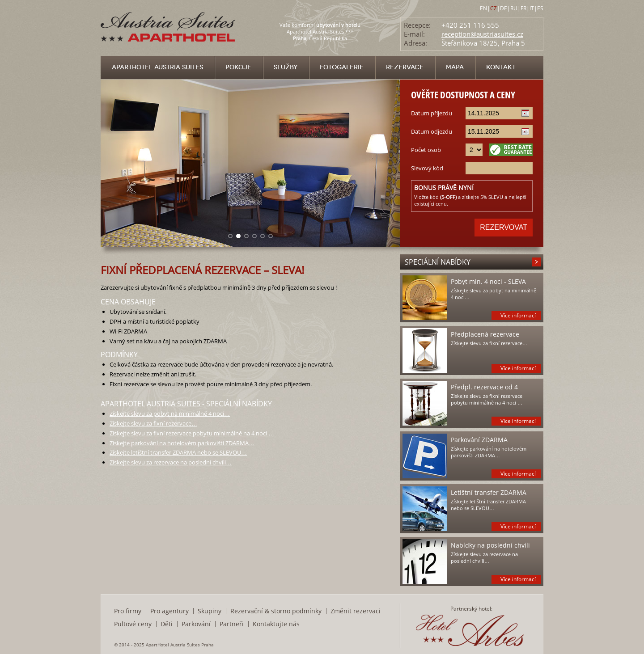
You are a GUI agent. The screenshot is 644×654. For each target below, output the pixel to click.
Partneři (232, 624)
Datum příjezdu (432, 113)
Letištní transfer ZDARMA (489, 492)
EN (483, 8)
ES (540, 8)
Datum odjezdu (432, 131)
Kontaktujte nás (276, 624)
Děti (167, 624)
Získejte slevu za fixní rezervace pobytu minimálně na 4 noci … (192, 433)
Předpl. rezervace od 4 (484, 387)
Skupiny (210, 611)
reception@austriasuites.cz (482, 34)
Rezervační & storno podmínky (276, 611)
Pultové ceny (133, 624)
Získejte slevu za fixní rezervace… (153, 423)
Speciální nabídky (438, 262)
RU (514, 8)
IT (532, 8)
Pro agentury (169, 611)
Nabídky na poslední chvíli (490, 545)
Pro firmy (128, 611)
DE (504, 8)
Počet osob (426, 150)
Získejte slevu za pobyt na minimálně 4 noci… (170, 413)
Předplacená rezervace (485, 334)
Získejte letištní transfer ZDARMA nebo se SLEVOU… (178, 452)
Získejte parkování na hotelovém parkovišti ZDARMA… (182, 443)
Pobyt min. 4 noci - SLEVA (488, 281)
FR (523, 8)
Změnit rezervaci (356, 611)
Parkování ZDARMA (479, 440)
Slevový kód (427, 168)
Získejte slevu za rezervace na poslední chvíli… (171, 462)
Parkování (196, 624)
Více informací (518, 315)
